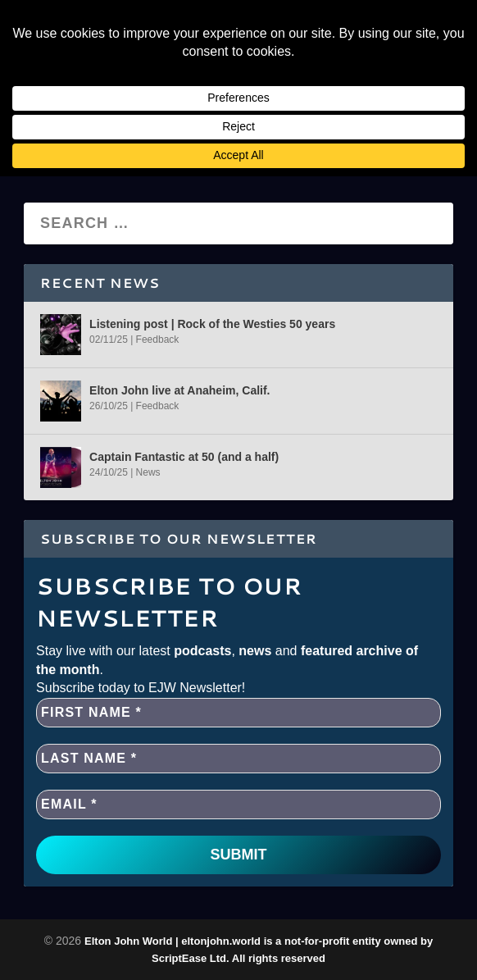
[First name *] (238, 713)
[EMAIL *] (238, 805)
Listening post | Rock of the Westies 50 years (212, 324)
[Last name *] (238, 759)
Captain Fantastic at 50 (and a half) (184, 457)
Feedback (158, 340)
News (148, 472)
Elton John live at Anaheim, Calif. (179, 390)
